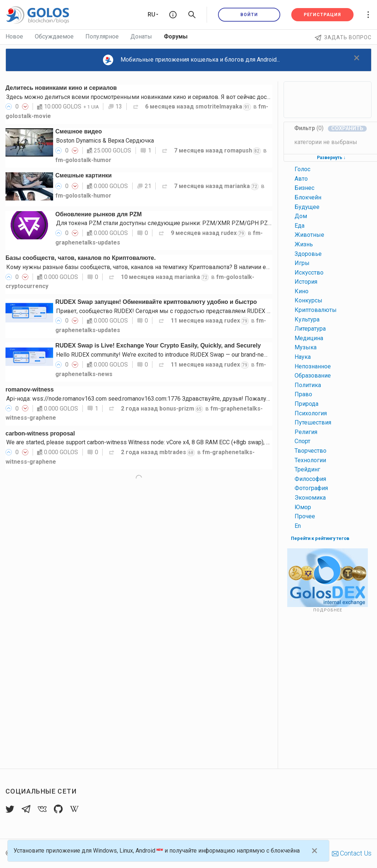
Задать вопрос (343, 37)
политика (308, 385)
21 (144, 186)
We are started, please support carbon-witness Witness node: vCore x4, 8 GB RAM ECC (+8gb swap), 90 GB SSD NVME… (161, 442)
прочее (305, 516)
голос (302, 169)
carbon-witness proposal (40, 433)
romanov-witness (30, 389)
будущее (307, 207)
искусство (309, 273)
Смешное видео (79, 131)
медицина (309, 338)
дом (301, 216)
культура (307, 319)
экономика (310, 498)
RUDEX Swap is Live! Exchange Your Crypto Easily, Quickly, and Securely (158, 345)
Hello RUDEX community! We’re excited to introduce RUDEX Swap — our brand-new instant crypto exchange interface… (207, 355)
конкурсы (308, 300)
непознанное (313, 366)
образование (313, 376)
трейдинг (307, 469)
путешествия (313, 422)
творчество (311, 451)
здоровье (308, 254)
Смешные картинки (84, 175)
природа (306, 404)
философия (310, 479)
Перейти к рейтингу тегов (320, 538)
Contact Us (352, 853)
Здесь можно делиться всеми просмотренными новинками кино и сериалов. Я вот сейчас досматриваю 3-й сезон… (166, 97)
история (306, 282)
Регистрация (322, 15)
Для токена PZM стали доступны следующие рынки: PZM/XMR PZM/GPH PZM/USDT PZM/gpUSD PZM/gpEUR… (209, 223)
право (303, 394)
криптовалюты (316, 310)
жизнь (304, 244)
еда (300, 226)
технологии (310, 460)
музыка (306, 347)
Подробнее (328, 610)
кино (302, 291)
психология (311, 413)
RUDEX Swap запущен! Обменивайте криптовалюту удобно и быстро (156, 302)
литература (310, 329)
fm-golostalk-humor (83, 160)
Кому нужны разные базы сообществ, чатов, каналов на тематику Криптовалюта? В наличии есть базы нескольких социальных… (184, 267)
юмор (303, 507)
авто (301, 179)
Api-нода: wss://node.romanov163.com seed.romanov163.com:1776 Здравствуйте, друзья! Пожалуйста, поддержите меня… (170, 399)
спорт (302, 441)
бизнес (304, 188)
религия (306, 432)
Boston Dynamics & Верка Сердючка (105, 141)
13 (115, 106)
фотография (311, 488)
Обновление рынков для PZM (99, 214)
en (298, 526)
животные (309, 235)
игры (302, 263)
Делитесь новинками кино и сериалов (61, 88)
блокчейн (308, 197)
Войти (249, 15)
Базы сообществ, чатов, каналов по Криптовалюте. (81, 258)
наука (303, 357)
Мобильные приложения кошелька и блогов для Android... (192, 60)
